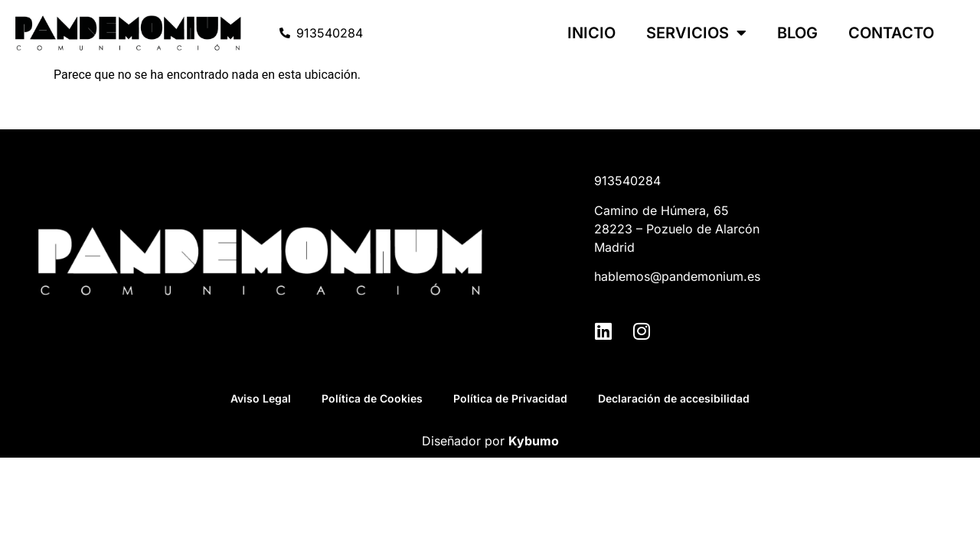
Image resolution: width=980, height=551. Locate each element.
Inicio (591, 33)
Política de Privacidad (510, 398)
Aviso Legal (261, 398)
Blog (797, 33)
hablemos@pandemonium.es (677, 276)
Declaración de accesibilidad (674, 398)
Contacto (891, 33)
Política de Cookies (372, 398)
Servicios (696, 33)
